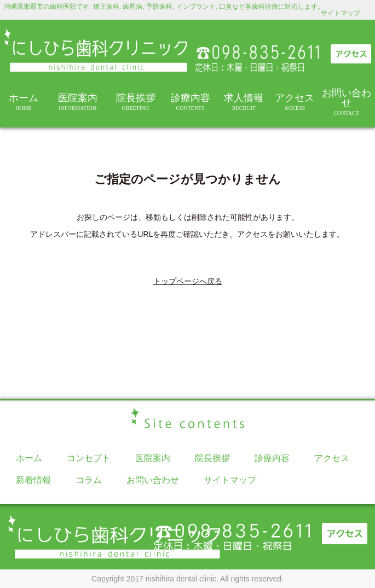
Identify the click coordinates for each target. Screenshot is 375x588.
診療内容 (190, 102)
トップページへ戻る (188, 281)
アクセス (295, 102)
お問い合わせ (346, 102)
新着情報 (33, 480)
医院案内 (78, 102)
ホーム (24, 102)
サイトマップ (341, 13)
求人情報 (244, 102)
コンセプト (89, 458)
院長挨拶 (135, 102)
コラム (89, 480)
